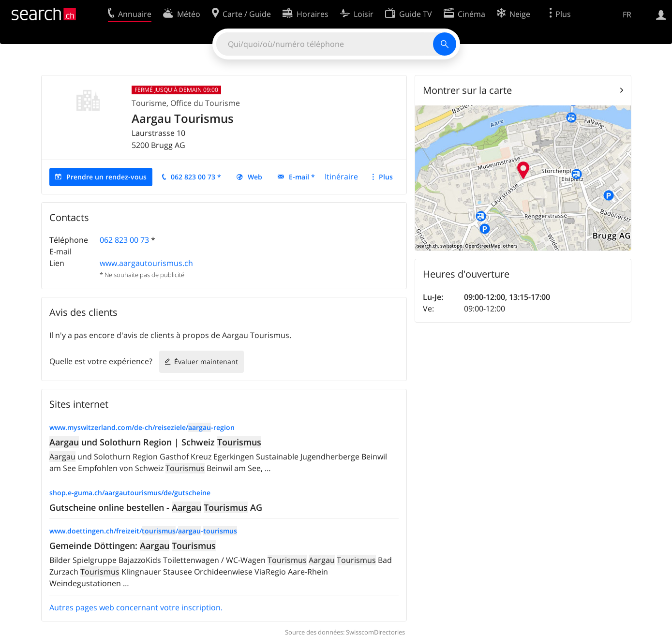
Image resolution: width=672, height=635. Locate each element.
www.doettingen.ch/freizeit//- (143, 531)
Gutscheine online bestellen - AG (156, 507)
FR (627, 15)
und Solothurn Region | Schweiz (155, 442)
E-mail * (302, 177)
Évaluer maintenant (206, 362)
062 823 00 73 (124, 240)
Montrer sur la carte (467, 90)
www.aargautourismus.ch (146, 263)
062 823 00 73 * (196, 177)
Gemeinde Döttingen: (133, 546)
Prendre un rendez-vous (106, 177)
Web (255, 177)
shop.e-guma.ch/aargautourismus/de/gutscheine (130, 493)
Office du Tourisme (205, 103)
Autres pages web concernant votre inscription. (136, 607)
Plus (386, 177)
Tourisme (149, 103)
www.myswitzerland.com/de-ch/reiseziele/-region (142, 427)
